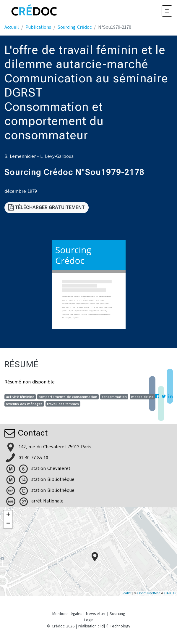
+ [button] (8, 515)
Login (89, 620)
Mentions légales (67, 614)
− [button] (8, 524)
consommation (114, 397)
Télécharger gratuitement (47, 207)
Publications (38, 27)
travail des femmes (63, 404)
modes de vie (142, 397)
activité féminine (20, 397)
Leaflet (127, 593)
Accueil (12, 27)
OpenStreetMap (149, 593)
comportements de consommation (68, 397)
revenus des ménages (24, 404)
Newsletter (96, 614)
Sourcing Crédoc (75, 27)
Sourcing (117, 614)
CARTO (170, 593)
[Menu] (167, 11)
